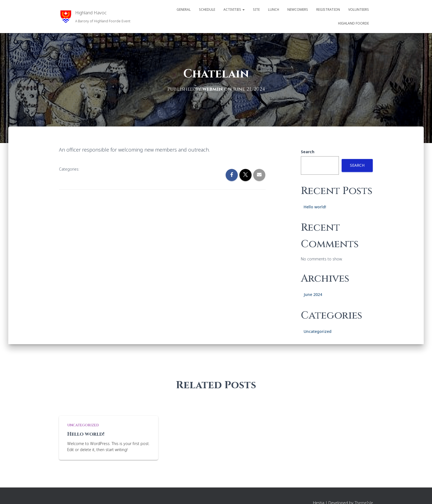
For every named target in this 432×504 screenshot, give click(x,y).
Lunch (274, 10)
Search (308, 151)
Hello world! (315, 207)
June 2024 (313, 294)
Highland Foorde (353, 23)
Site (256, 10)
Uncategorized (318, 331)
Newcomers (298, 10)
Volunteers (359, 10)
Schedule (207, 10)
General (184, 10)
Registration (328, 10)
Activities (234, 10)
